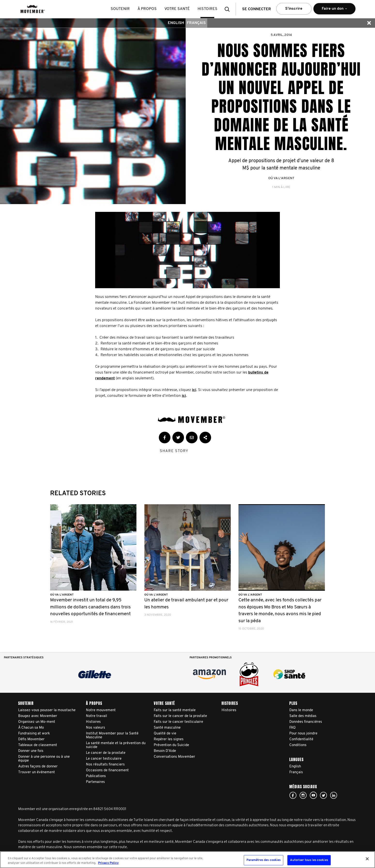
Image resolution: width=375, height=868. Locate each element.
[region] (187, 860)
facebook (293, 795)
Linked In (334, 795)
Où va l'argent (281, 178)
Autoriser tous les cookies (309, 860)
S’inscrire (294, 9)
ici (194, 390)
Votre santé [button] (177, 9)
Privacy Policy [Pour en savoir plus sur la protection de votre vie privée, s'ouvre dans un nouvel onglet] (108, 863)
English (176, 23)
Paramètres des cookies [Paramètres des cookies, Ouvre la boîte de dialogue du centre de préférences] (264, 860)
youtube (313, 795)
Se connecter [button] (256, 9)
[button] (229, 9)
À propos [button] (147, 9)
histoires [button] (207, 9)
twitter (323, 795)
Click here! (303, 795)
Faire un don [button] (334, 11)
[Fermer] (367, 859)
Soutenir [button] (120, 9)
